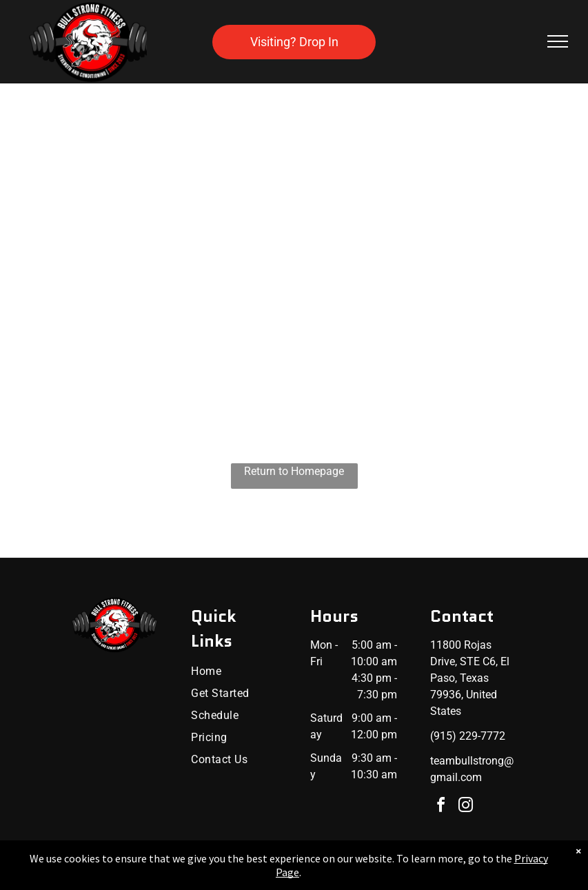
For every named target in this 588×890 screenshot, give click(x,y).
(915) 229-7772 (468, 736)
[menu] (558, 41)
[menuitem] (235, 671)
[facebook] (441, 807)
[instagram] (466, 807)
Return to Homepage (294, 471)
